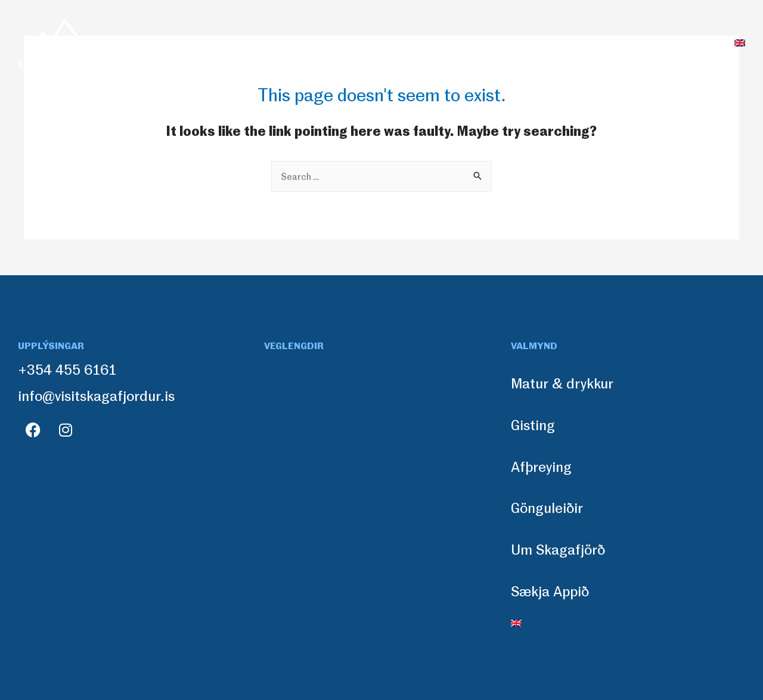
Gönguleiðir (487, 42)
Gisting (338, 42)
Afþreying (407, 42)
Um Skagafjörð (581, 42)
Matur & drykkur (253, 42)
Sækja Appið (676, 42)
